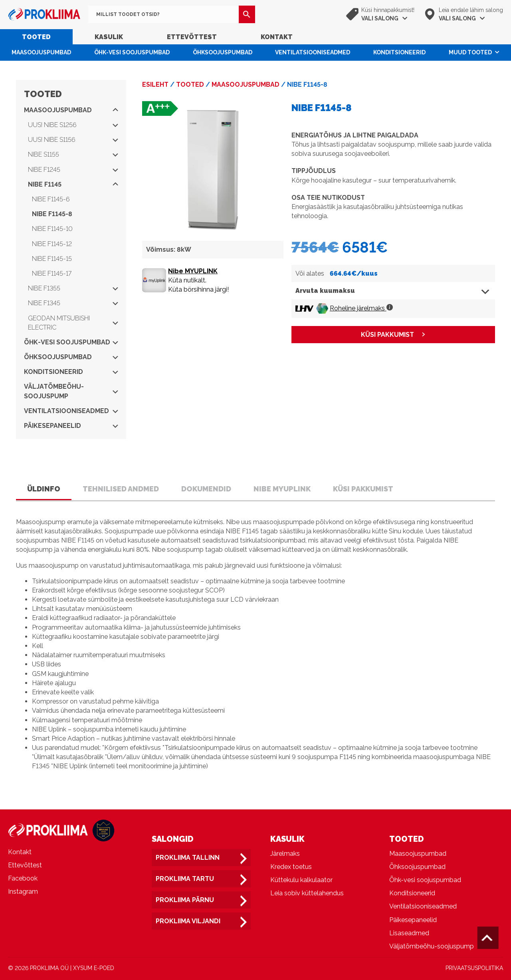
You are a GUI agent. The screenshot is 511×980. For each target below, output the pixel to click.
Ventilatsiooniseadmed (313, 52)
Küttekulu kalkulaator (301, 880)
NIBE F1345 (73, 303)
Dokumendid (206, 489)
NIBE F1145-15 (52, 259)
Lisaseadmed (409, 933)
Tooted (36, 37)
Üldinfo (44, 489)
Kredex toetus (291, 867)
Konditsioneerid (399, 52)
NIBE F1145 (73, 184)
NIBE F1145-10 (52, 229)
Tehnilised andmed (121, 489)
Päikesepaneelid (71, 426)
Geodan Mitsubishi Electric (73, 323)
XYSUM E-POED (94, 968)
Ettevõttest (192, 37)
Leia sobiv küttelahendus (307, 893)
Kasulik (109, 37)
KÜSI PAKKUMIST (387, 335)
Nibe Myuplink (282, 489)
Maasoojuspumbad (41, 52)
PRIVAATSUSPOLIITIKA (474, 968)
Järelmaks (285, 854)
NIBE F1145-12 (52, 244)
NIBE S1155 (73, 154)
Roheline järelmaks (361, 308)
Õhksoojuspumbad (223, 52)
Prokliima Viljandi (188, 921)
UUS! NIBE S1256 (73, 125)
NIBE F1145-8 (52, 214)
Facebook (23, 878)
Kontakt (277, 37)
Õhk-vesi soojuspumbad (132, 52)
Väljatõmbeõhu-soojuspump (71, 391)
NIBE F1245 (73, 170)
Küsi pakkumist (363, 489)
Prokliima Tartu (185, 879)
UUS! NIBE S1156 (73, 140)
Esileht (155, 84)
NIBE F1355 (73, 288)
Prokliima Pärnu (185, 900)
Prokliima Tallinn (188, 858)
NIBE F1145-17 (52, 273)
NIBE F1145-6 (51, 199)
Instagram (23, 892)
